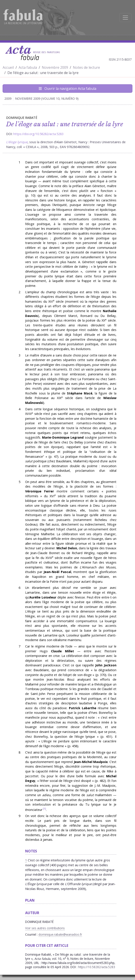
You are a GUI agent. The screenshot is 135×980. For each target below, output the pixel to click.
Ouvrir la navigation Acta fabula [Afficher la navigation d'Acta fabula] (67, 89)
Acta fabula (28, 67)
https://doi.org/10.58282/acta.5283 (38, 134)
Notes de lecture (86, 67)
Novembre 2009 (55, 67)
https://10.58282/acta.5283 (97, 967)
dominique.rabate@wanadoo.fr (60, 934)
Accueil (8, 67)
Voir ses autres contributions (45, 928)
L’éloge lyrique (17, 142)
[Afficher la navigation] (125, 18)
